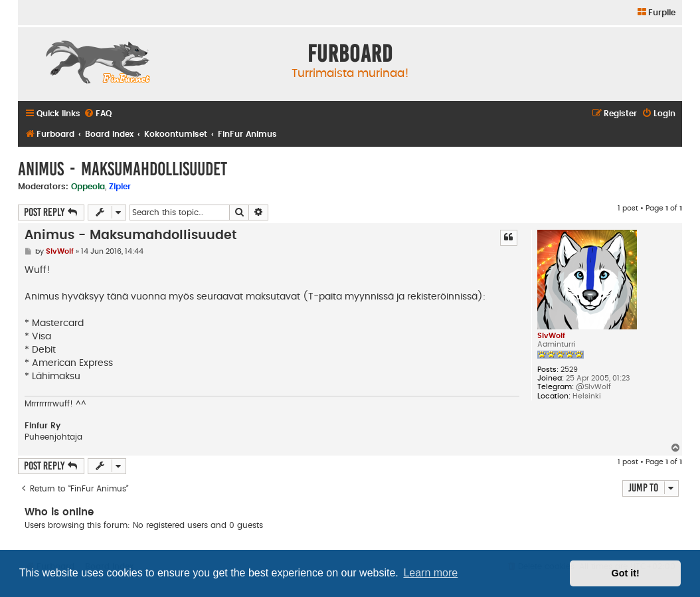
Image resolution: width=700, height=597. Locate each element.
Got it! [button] (626, 573)
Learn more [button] (430, 573)
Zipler (120, 187)
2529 (569, 370)
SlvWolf (551, 336)
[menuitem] (656, 13)
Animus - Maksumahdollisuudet (123, 169)
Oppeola (88, 187)
